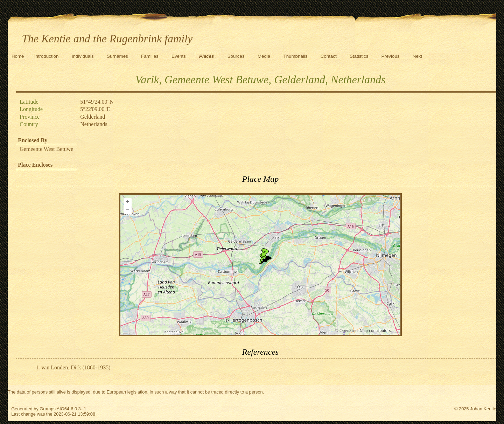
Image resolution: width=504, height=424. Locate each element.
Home (18, 56)
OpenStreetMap (354, 331)
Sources (236, 56)
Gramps (48, 409)
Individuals (83, 56)
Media (264, 56)
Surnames (117, 56)
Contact (329, 56)
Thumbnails (296, 56)
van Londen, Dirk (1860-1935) (76, 367)
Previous (391, 56)
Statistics (359, 56)
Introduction (47, 56)
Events (179, 56)
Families (150, 56)
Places (206, 56)
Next (417, 56)
